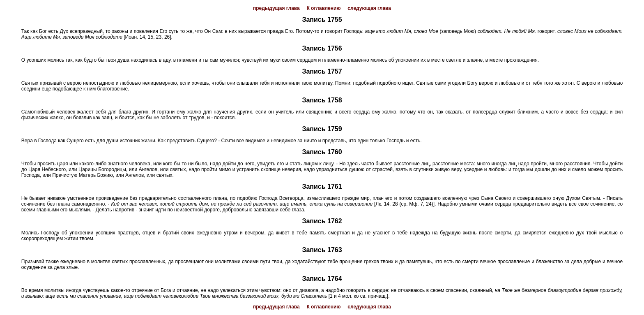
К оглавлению (323, 8)
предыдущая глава (276, 8)
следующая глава (369, 8)
